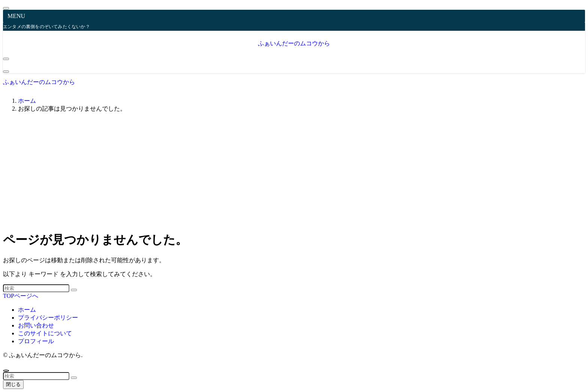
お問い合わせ (36, 325)
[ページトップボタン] (6, 371)
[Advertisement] (294, 171)
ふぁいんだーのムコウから (294, 43)
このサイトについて (45, 333)
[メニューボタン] (6, 59)
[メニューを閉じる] (6, 8)
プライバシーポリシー (48, 318)
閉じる (13, 384)
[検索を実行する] (74, 290)
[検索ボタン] (6, 72)
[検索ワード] (36, 288)
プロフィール (36, 341)
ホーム (27, 310)
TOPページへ (21, 296)
